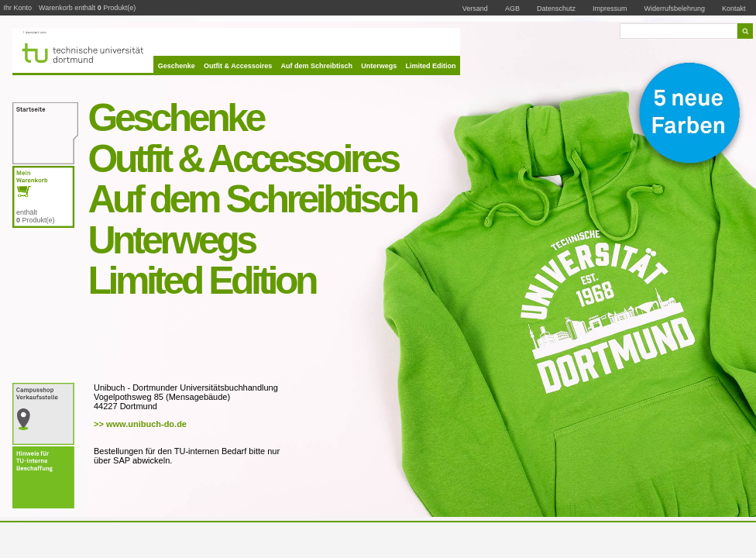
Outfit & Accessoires (238, 66)
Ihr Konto (18, 8)
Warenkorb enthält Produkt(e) (87, 8)
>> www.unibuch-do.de (140, 424)
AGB (512, 9)
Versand (475, 9)
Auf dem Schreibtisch (317, 66)
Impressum (610, 9)
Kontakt (734, 8)
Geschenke (177, 66)
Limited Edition (431, 66)
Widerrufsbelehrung (675, 9)
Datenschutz (556, 9)
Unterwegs (379, 66)
